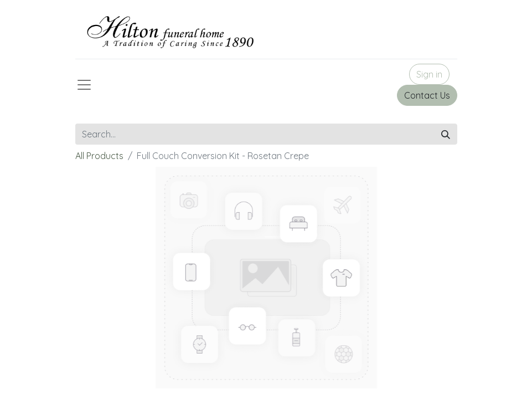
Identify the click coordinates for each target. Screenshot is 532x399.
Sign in (429, 74)
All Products (99, 156)
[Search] (446, 134)
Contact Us (427, 95)
